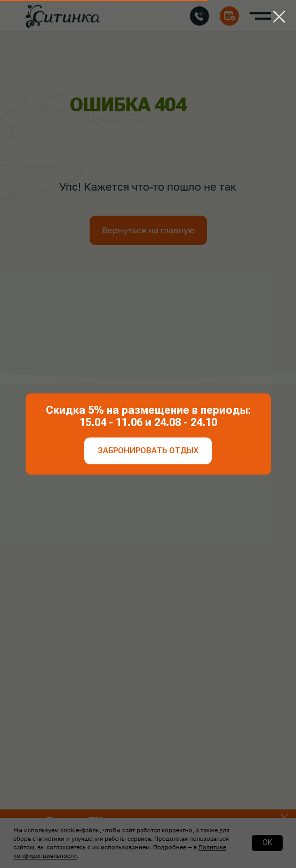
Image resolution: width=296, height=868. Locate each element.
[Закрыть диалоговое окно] (279, 17)
